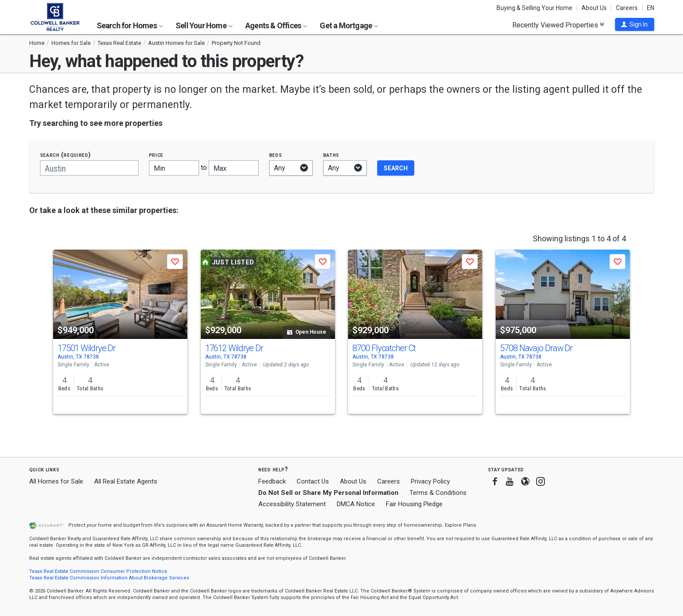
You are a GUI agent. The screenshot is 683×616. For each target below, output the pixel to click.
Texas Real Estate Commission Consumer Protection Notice (98, 571)
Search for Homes (130, 25)
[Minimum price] (174, 168)
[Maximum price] (234, 168)
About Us (594, 8)
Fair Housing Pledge (414, 504)
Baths (331, 155)
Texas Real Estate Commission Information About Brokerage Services (109, 578)
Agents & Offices (276, 25)
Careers (627, 8)
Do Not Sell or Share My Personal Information (328, 493)
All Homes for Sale (56, 481)
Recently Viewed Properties (558, 25)
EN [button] (651, 8)
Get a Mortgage (349, 25)
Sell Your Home (204, 25)
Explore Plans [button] (460, 525)
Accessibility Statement (292, 504)
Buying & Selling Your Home (534, 8)
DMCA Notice (356, 504)
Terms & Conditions (438, 493)
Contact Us (313, 481)
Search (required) (66, 155)
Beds (276, 155)
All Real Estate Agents (126, 481)
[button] (635, 24)
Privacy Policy (430, 481)
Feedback (272, 482)
